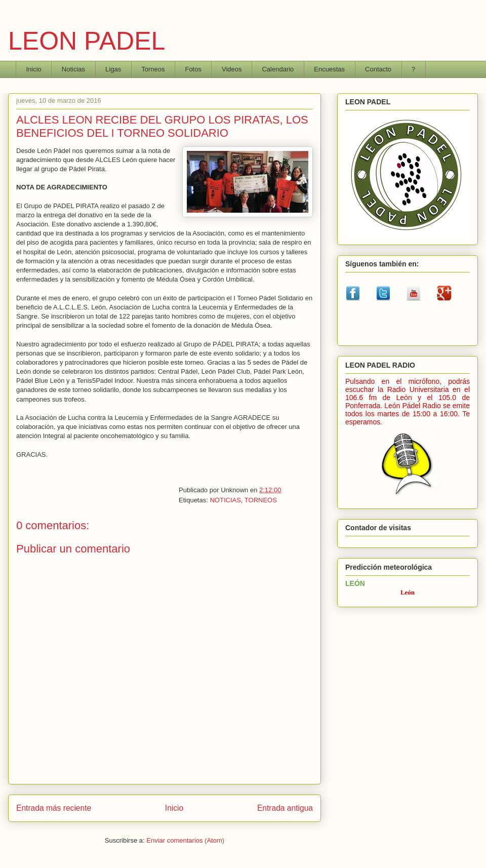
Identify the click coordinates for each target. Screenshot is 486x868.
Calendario (278, 69)
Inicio (34, 69)
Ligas (113, 69)
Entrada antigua (285, 808)
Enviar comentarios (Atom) (185, 840)
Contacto (378, 69)
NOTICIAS (225, 500)
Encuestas (329, 69)
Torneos (153, 69)
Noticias (73, 69)
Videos (232, 69)
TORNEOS (261, 500)
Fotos (193, 69)
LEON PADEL (87, 41)
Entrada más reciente (54, 808)
